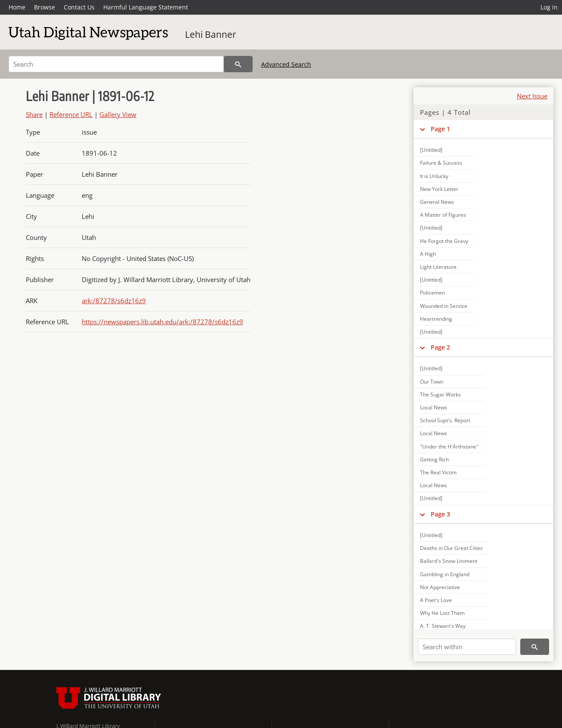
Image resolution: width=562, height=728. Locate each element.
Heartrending (436, 319)
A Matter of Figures (443, 215)
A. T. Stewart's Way (443, 626)
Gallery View (118, 114)
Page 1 (440, 129)
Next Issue (532, 96)
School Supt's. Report (445, 420)
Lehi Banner (211, 34)
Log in (549, 7)
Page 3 (440, 514)
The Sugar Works (440, 395)
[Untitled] (431, 150)
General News (437, 202)
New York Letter (439, 189)
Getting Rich (434, 459)
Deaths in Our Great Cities (451, 548)
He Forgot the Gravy (444, 241)
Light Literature (438, 267)
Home (17, 7)
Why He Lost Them (442, 613)
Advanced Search (286, 64)
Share (34, 114)
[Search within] (467, 647)
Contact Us (79, 7)
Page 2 (440, 347)
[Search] (116, 64)
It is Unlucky (434, 176)
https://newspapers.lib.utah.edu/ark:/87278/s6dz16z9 (162, 322)
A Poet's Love (436, 600)
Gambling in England (445, 574)
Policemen (432, 293)
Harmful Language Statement (146, 7)
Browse (45, 7)
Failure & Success (441, 163)
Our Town (432, 382)
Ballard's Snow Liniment (449, 561)
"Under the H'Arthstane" (449, 447)
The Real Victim (438, 472)
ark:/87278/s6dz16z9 (114, 301)
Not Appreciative (440, 587)
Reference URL (71, 114)
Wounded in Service (444, 306)
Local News (434, 407)
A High (428, 254)
